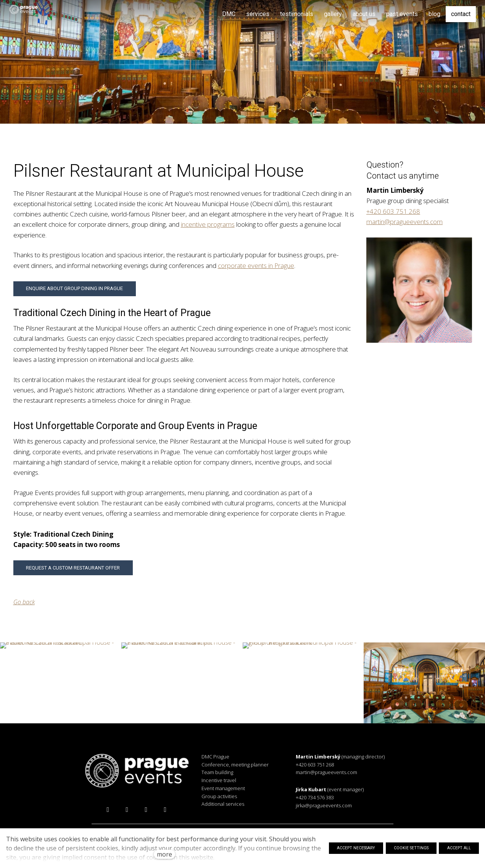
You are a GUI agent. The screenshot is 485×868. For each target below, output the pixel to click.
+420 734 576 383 (315, 797)
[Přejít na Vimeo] (165, 810)
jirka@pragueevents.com (324, 805)
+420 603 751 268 (393, 211)
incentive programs (208, 224)
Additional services (223, 804)
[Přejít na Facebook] (108, 810)
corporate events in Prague (256, 265)
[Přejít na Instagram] (127, 810)
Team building (217, 772)
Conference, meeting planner (235, 765)
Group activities (219, 796)
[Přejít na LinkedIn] (146, 810)
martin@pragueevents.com (404, 222)
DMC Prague (215, 757)
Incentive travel (219, 780)
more (164, 854)
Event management (223, 788)
